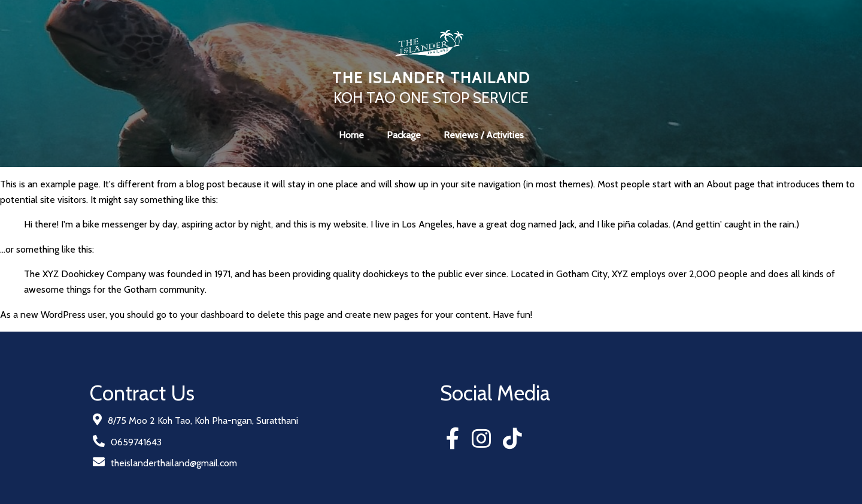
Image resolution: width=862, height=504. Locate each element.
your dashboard (212, 315)
